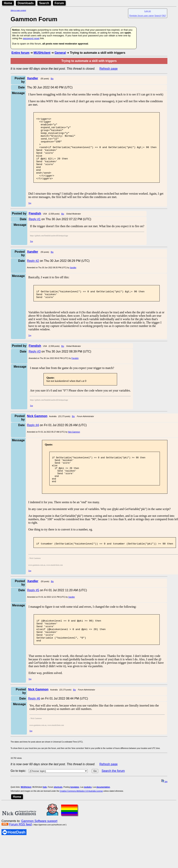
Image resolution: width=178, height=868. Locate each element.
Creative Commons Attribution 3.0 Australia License (81, 817)
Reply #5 (33, 611)
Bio (52, 79)
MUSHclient (42, 53)
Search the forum (113, 797)
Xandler (73, 281)
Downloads (26, 3)
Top (30, 216)
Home (8, 3)
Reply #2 (33, 274)
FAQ (164, 16)
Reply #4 (33, 440)
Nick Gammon (74, 447)
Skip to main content (18, 10)
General (60, 53)
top (164, 807)
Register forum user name (142, 16)
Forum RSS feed (20, 850)
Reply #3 (35, 367)
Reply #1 (35, 232)
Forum (59, 3)
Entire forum (20, 53)
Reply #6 (34, 724)
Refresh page (109, 69)
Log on (148, 11)
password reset (31, 38)
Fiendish (75, 374)
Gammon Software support (39, 847)
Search (44, 3)
